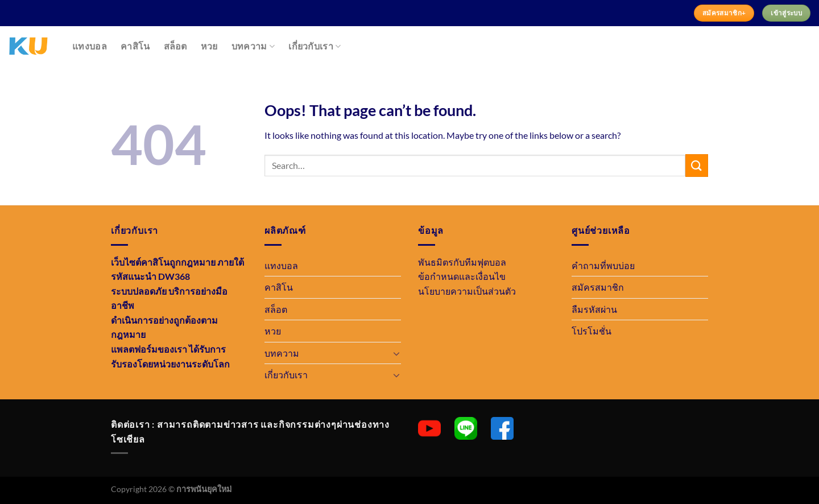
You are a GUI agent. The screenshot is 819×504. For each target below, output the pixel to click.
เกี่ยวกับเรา (315, 46)
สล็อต (175, 46)
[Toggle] (396, 353)
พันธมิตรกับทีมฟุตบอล (462, 262)
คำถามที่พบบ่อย (603, 265)
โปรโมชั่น (591, 331)
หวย (209, 46)
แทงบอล (90, 46)
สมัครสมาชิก (598, 287)
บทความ (253, 46)
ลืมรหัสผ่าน (594, 309)
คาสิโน (135, 46)
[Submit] (697, 165)
